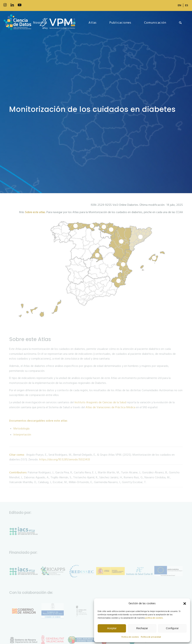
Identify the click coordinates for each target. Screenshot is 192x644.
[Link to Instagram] (5, 5)
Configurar (172, 628)
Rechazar (142, 628)
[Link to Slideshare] (34, 5)
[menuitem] (180, 5)
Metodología (21, 429)
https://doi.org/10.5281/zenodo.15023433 (65, 459)
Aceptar (112, 628)
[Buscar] (180, 23)
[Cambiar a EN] (179, 5)
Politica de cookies (130, 637)
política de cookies (154, 618)
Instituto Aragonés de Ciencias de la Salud (100, 402)
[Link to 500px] (27, 5)
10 (97, 255)
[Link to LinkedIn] (12, 5)
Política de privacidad (151, 637)
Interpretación (22, 435)
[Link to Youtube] (20, 5)
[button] (185, 604)
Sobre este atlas (35, 212)
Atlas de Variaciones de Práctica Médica (110, 407)
